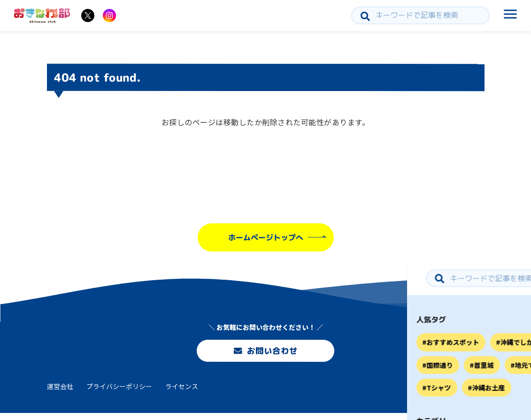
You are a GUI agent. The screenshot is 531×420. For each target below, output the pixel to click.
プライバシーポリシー (119, 393)
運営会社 (60, 393)
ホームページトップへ (265, 237)
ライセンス (182, 393)
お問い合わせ (265, 352)
